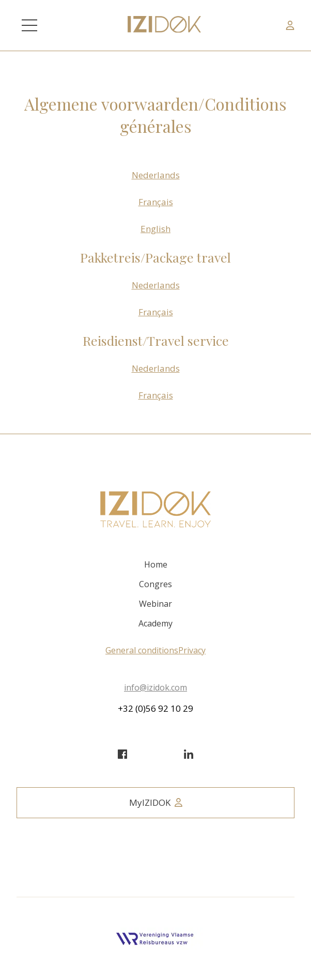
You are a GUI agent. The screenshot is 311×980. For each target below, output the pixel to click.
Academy (155, 623)
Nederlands (156, 175)
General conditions (142, 650)
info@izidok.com (155, 687)
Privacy (192, 650)
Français (156, 202)
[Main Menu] (29, 25)
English (155, 229)
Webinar (155, 604)
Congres (155, 584)
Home (156, 564)
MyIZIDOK (156, 802)
